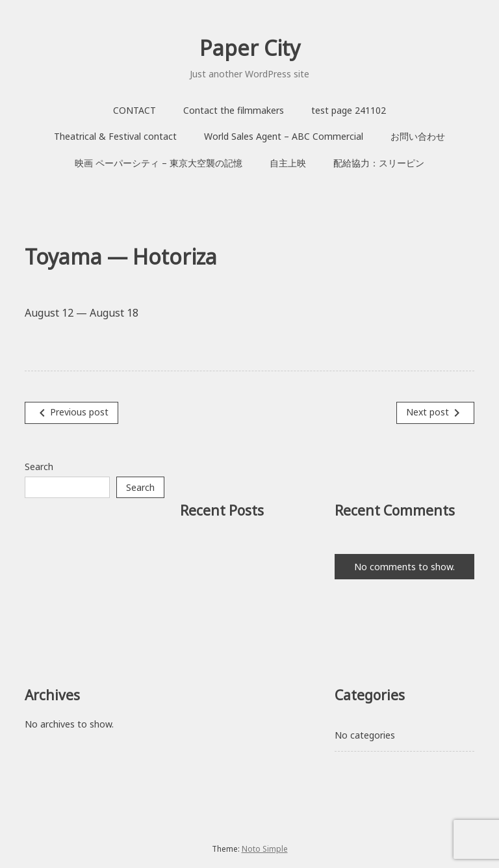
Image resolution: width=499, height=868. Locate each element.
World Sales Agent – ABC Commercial (284, 136)
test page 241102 (349, 110)
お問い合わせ (418, 136)
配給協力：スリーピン (379, 163)
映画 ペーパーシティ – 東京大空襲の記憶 (159, 163)
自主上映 (288, 163)
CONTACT (134, 110)
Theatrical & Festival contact (115, 136)
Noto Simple (265, 849)
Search (39, 467)
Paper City (250, 48)
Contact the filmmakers (234, 110)
